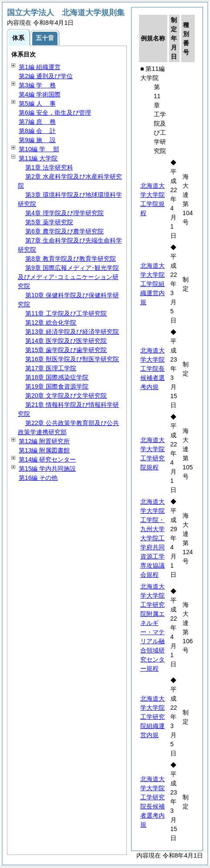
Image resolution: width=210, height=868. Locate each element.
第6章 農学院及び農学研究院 (64, 231)
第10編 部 (39, 149)
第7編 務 (37, 122)
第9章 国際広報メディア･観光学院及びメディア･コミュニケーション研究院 (68, 277)
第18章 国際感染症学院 (57, 377)
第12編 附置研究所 (44, 441)
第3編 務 (37, 85)
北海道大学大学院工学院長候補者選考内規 (152, 369)
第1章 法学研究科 (49, 167)
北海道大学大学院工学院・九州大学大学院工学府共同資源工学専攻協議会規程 (152, 538)
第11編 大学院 (38, 158)
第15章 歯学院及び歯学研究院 (66, 350)
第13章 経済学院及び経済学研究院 (72, 332)
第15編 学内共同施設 (47, 469)
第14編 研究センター (47, 459)
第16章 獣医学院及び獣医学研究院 (72, 359)
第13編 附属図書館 (44, 450)
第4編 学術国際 (40, 94)
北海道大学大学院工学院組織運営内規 (152, 284)
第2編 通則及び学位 (46, 76)
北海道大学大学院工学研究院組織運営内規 (152, 717)
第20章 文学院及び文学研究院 (66, 396)
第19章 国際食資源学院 (57, 386)
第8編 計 (37, 131)
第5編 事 (37, 103)
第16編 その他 (38, 478)
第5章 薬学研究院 (49, 222)
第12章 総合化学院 (51, 323)
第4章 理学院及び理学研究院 (64, 213)
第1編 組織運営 (40, 67)
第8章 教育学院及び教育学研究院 (71, 259)
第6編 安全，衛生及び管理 (55, 113)
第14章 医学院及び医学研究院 (66, 341)
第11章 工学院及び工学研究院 (66, 313)
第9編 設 (37, 140)
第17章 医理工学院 (51, 368)
